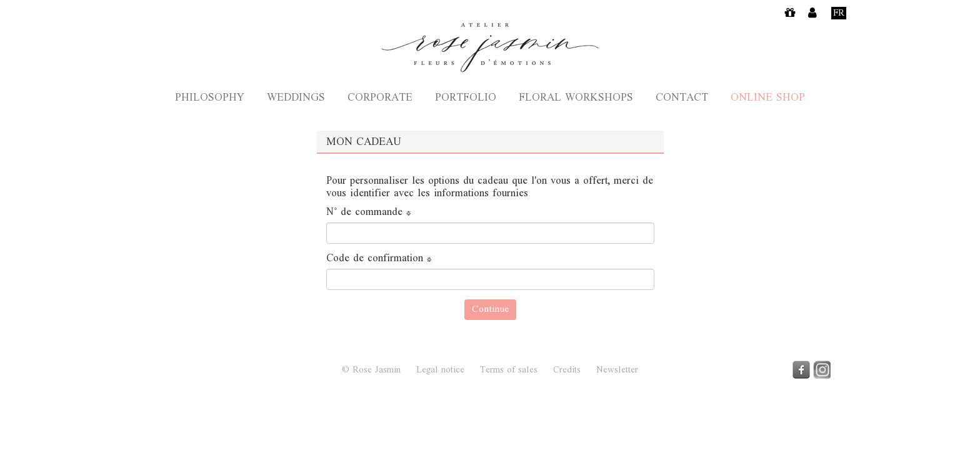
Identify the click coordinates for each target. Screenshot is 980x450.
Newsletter (617, 371)
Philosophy (210, 99)
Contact (682, 99)
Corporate (380, 99)
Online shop (768, 99)
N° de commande (369, 213)
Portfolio (466, 99)
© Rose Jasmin (371, 370)
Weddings (296, 99)
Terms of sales (509, 371)
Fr (839, 13)
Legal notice (440, 371)
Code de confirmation (379, 259)
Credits (567, 371)
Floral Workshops (576, 99)
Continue (490, 310)
